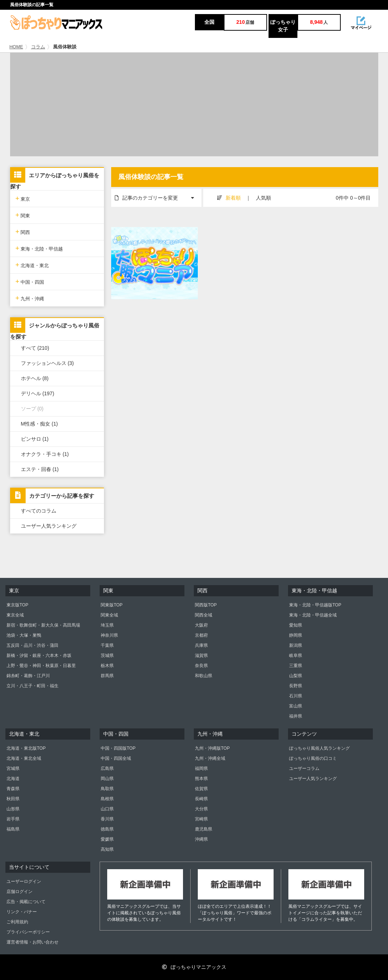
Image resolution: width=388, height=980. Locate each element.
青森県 (13, 789)
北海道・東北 (32, 265)
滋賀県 (201, 655)
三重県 (296, 666)
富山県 (296, 706)
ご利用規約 (17, 922)
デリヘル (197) (38, 393)
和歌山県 (204, 676)
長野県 (296, 686)
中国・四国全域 (116, 758)
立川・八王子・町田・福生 (32, 686)
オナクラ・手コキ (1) (45, 454)
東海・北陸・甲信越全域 (313, 615)
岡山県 (107, 779)
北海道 (13, 779)
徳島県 (107, 829)
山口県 (107, 809)
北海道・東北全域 (24, 758)
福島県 (13, 829)
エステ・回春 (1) (40, 469)
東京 (23, 198)
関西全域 (204, 615)
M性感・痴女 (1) (40, 424)
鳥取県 (107, 789)
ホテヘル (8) (35, 378)
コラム (38, 47)
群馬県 (107, 676)
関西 (23, 232)
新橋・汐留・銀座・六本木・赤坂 (39, 655)
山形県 (13, 809)
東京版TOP (17, 605)
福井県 (296, 716)
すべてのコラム (39, 511)
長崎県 (201, 799)
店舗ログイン (19, 892)
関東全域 (109, 615)
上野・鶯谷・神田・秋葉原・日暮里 (41, 666)
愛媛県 (107, 839)
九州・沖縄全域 (210, 758)
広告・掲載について (26, 902)
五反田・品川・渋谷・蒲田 (32, 645)
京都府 (201, 635)
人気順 (263, 198)
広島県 (107, 768)
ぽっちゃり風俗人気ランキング (319, 748)
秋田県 (13, 799)
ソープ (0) (32, 409)
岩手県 (13, 819)
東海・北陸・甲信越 (39, 248)
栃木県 (107, 666)
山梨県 (296, 676)
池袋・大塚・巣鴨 (24, 635)
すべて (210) (35, 348)
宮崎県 (201, 819)
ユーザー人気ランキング (49, 526)
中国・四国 (30, 281)
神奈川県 (109, 635)
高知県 (107, 849)
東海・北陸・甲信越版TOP (315, 605)
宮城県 (13, 768)
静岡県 (296, 635)
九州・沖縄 (30, 298)
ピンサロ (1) (35, 439)
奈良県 (201, 666)
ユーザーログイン (24, 881)
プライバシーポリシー (28, 932)
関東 (23, 215)
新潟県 (296, 645)
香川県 (107, 819)
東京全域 (15, 615)
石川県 (296, 696)
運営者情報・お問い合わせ (32, 942)
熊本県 (201, 779)
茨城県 (107, 655)
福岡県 (201, 768)
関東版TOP (112, 605)
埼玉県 (107, 625)
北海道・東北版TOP (26, 748)
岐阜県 (296, 655)
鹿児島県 (204, 829)
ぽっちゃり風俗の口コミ (313, 758)
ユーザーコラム (304, 768)
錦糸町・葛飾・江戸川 (28, 676)
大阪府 (201, 625)
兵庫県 (201, 645)
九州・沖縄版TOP (212, 748)
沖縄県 (201, 839)
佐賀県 (201, 789)
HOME (16, 47)
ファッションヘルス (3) (47, 363)
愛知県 (296, 625)
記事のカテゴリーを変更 (158, 195)
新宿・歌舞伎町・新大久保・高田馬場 (43, 625)
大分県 (201, 809)
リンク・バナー (22, 912)
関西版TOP (206, 605)
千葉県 (107, 645)
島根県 (107, 799)
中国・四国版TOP (118, 748)
